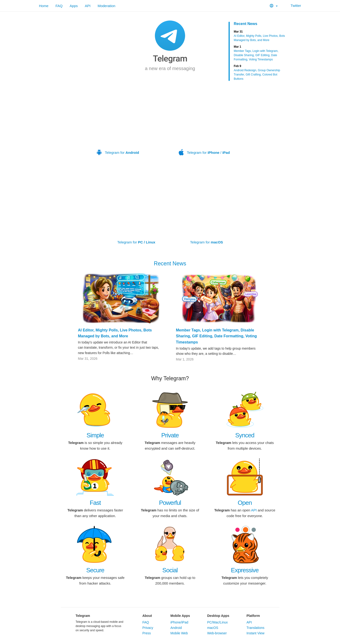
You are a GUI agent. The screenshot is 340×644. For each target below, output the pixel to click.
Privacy (148, 628)
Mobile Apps (180, 616)
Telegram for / (204, 122)
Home (44, 6)
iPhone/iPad (179, 622)
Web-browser (217, 633)
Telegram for (118, 122)
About (147, 616)
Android (176, 628)
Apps (74, 6)
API (88, 6)
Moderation (106, 6)
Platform (253, 616)
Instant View (255, 633)
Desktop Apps (218, 616)
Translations (255, 628)
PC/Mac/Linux (217, 622)
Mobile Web (179, 633)
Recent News (246, 24)
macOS (213, 628)
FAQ (59, 6)
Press (147, 633)
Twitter (293, 6)
